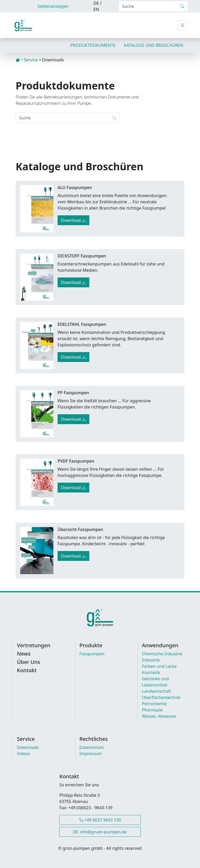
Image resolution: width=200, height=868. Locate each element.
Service (31, 60)
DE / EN (98, 6)
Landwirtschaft (157, 691)
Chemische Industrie (162, 654)
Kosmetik (151, 672)
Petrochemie (154, 704)
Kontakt (27, 670)
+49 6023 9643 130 (100, 820)
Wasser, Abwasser (159, 716)
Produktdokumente (93, 45)
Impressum (91, 754)
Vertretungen (34, 645)
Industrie (151, 660)
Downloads (28, 747)
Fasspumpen (92, 654)
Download (73, 220)
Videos (23, 754)
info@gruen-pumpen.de (100, 832)
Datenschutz (92, 747)
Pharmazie (152, 710)
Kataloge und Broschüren (154, 45)
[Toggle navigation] (183, 25)
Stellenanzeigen (53, 6)
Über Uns (29, 662)
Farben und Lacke (159, 666)
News (24, 654)
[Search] (148, 6)
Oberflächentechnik (161, 697)
